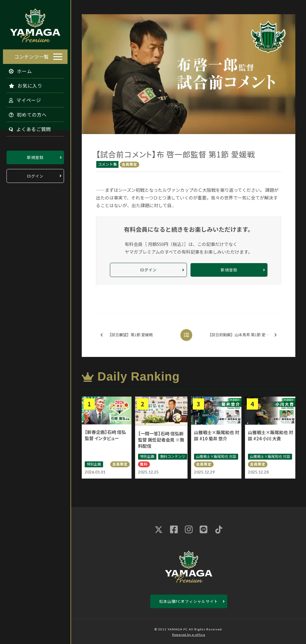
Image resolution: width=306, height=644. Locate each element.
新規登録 (35, 156)
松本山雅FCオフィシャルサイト (189, 601)
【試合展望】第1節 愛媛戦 (127, 335)
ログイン (35, 174)
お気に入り (23, 84)
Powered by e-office (189, 635)
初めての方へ (25, 113)
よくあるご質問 (27, 128)
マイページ (22, 99)
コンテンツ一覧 (32, 55)
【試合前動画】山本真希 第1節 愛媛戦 (242, 335)
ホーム (17, 70)
